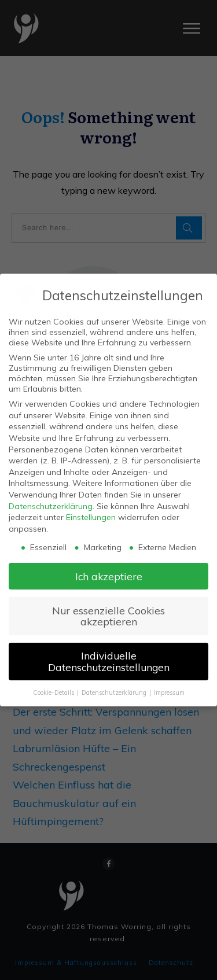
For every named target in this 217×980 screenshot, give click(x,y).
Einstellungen (91, 517)
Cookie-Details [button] (54, 692)
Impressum (169, 692)
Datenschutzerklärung (51, 506)
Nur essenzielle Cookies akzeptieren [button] (108, 616)
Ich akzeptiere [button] (109, 576)
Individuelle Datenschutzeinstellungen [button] (109, 661)
